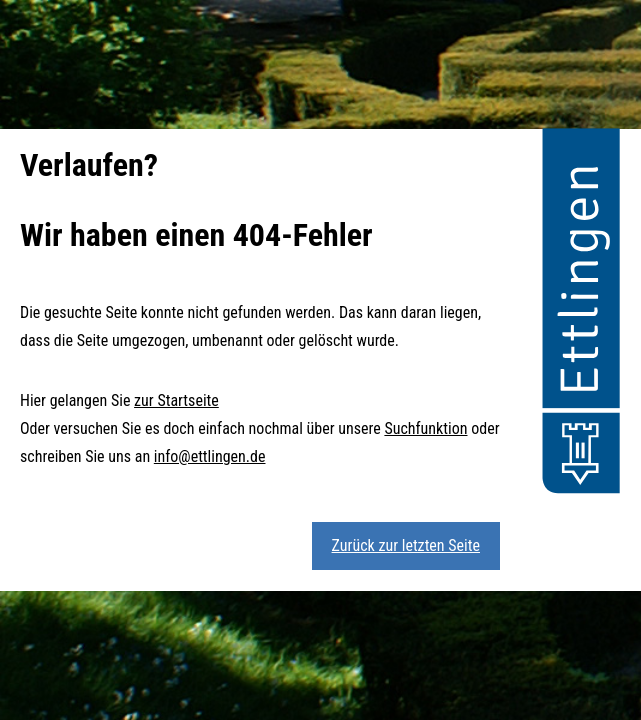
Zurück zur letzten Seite (406, 545)
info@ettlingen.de (210, 456)
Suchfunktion (425, 428)
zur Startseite (176, 400)
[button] (581, 314)
